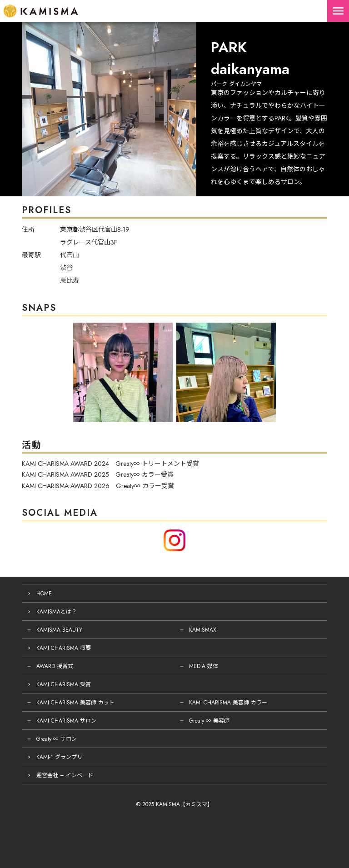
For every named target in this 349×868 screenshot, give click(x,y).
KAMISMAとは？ (57, 612)
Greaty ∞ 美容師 (209, 721)
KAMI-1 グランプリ (59, 757)
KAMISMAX (203, 630)
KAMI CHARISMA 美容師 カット (75, 703)
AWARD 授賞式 (55, 666)
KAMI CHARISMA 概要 (64, 648)
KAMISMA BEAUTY (59, 630)
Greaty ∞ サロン (57, 739)
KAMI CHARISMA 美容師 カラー (228, 703)
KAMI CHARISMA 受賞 (64, 684)
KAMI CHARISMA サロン (66, 721)
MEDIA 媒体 (204, 666)
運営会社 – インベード (65, 775)
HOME (44, 594)
